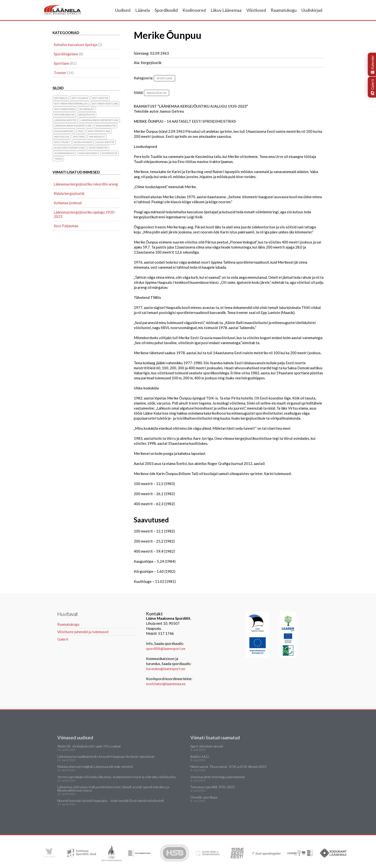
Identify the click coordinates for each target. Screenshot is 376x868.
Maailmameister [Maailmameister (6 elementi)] (106, 126)
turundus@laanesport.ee (166, 669)
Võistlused (256, 10)
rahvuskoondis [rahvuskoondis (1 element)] (88, 153)
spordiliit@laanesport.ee (166, 648)
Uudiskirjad (312, 10)
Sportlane (164, 78)
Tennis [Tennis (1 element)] (58, 159)
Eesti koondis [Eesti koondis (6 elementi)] (80, 98)
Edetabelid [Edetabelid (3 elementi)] (61, 98)
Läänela (143, 10)
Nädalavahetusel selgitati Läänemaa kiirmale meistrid (95, 767)
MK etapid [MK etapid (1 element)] (79, 137)
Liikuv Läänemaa (226, 10)
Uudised (123, 10)
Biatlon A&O (200, 756)
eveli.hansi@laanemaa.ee (166, 684)
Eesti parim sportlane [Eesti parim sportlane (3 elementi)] (105, 104)
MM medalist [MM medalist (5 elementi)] (97, 137)
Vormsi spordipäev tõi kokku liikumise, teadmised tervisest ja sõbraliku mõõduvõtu (117, 777)
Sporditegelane (66, 54)
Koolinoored (194, 10)
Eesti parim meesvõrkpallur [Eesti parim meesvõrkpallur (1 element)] (71, 104)
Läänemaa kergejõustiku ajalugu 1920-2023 (85, 214)
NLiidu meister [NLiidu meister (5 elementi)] (105, 142)
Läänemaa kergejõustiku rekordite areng (86, 184)
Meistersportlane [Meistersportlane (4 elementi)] (99, 131)
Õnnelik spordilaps (204, 797)
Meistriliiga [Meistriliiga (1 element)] (62, 137)
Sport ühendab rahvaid (207, 746)
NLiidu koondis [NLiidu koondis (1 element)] (83, 142)
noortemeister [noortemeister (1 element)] (98, 148)
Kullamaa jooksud (68, 203)
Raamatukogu (284, 10)
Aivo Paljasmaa (66, 226)
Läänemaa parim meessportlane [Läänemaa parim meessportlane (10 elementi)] (99, 120)
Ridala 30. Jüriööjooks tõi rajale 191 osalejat (89, 746)
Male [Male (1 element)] (81, 131)
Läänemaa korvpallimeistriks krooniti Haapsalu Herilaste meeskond (106, 756)
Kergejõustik (157, 93)
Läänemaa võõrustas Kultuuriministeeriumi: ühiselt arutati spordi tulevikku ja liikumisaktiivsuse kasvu (113, 789)
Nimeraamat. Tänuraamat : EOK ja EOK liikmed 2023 (228, 767)
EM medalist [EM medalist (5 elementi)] (87, 109)
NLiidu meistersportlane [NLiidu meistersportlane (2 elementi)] (69, 148)
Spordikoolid (166, 10)
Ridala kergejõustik (69, 193)
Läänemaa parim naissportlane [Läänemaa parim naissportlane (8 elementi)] (73, 126)
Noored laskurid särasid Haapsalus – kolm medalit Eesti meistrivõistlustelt (111, 801)
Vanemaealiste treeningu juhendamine (218, 777)
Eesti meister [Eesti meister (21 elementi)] (100, 98)
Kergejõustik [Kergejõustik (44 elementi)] (87, 115)
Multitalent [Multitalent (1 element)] (62, 142)
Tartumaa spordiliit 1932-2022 (213, 787)
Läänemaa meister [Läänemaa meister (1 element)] (65, 120)
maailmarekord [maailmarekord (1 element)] (64, 131)
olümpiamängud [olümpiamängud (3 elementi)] (64, 153)
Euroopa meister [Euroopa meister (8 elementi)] (64, 115)
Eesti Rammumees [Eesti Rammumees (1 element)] (65, 109)
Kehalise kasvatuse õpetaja (75, 45)
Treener (60, 73)
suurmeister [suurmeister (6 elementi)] (109, 153)
